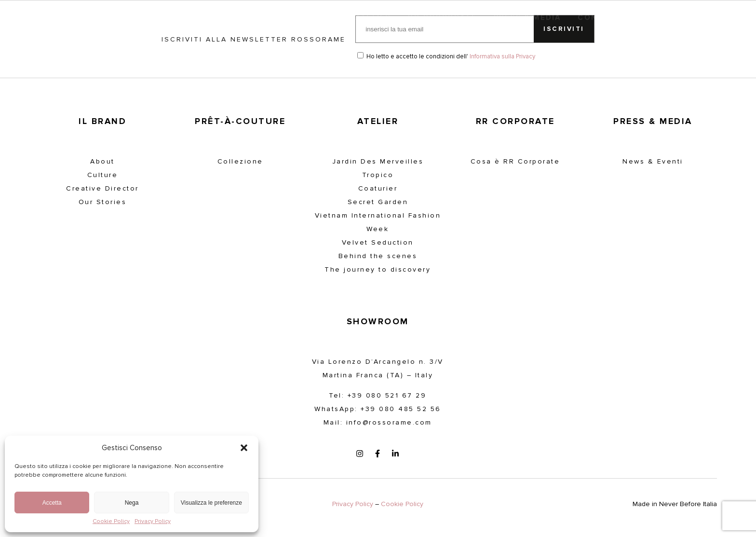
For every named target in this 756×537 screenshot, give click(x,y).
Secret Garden (378, 202)
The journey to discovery (378, 269)
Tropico (378, 175)
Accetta (52, 503)
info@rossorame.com (389, 422)
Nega (132, 503)
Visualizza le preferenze (211, 503)
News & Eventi (653, 161)
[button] (244, 448)
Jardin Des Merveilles (378, 161)
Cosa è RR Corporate (515, 161)
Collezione (240, 161)
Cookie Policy (111, 522)
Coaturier (378, 188)
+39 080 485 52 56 (401, 409)
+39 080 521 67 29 (387, 395)
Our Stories (103, 202)
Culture (103, 175)
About (102, 161)
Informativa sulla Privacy (502, 56)
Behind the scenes (378, 256)
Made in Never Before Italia (675, 504)
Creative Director (102, 188)
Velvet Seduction (378, 242)
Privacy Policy (153, 522)
